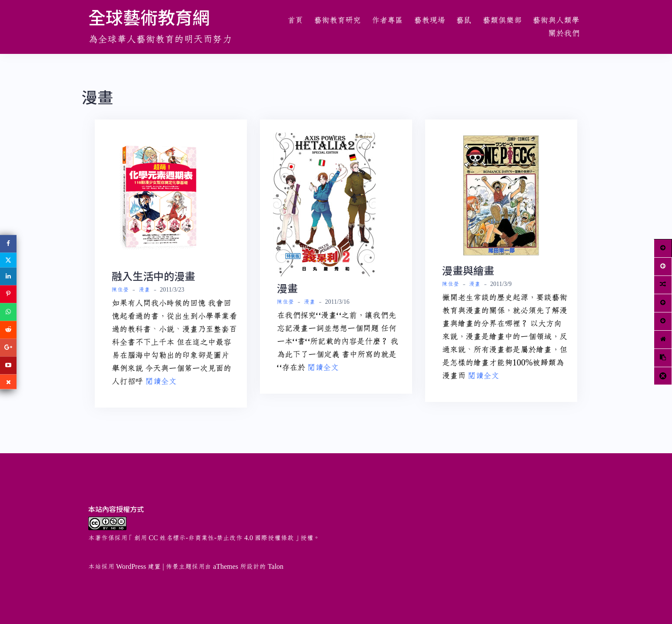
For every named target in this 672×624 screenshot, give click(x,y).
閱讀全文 (161, 382)
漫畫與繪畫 (468, 270)
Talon (276, 567)
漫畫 (144, 290)
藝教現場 (429, 20)
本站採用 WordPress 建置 (125, 567)
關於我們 (564, 33)
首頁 (295, 20)
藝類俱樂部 (502, 20)
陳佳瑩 (120, 290)
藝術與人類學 (556, 20)
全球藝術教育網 (149, 17)
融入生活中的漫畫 (153, 276)
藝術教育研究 (337, 20)
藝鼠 (464, 20)
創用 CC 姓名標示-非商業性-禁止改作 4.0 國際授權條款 (214, 538)
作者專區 (387, 20)
